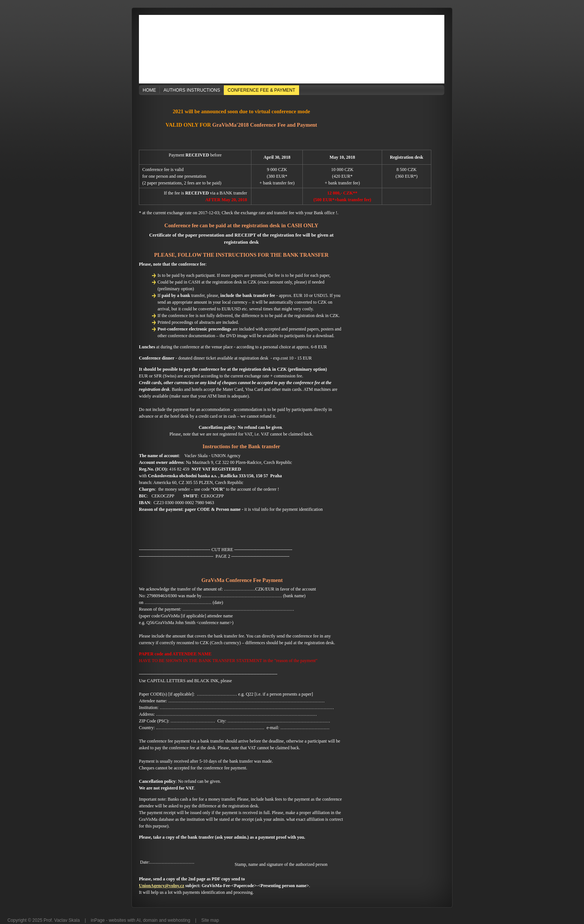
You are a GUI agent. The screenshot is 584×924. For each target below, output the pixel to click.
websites (118, 920)
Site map (210, 920)
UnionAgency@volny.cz (162, 886)
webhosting (179, 920)
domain (150, 920)
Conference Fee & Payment (261, 90)
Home (149, 90)
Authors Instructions (192, 90)
